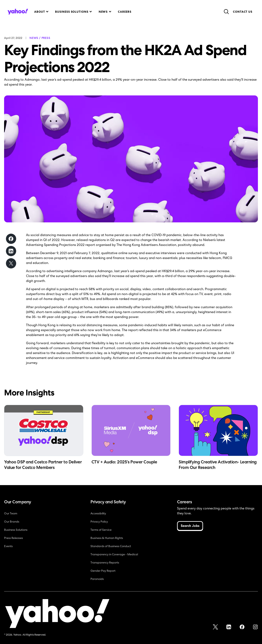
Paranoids (97, 579)
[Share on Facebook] (11, 239)
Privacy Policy (99, 522)
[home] (18, 12)
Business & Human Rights (107, 538)
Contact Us (243, 12)
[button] (41, 12)
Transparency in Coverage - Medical (114, 554)
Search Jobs (190, 526)
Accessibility (98, 513)
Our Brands (12, 522)
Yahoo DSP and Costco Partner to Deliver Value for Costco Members (43, 465)
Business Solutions (16, 530)
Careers (125, 12)
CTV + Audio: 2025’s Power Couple (124, 462)
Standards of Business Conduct (111, 546)
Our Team (11, 513)
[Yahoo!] (57, 614)
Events (8, 546)
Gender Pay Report (103, 571)
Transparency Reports (105, 563)
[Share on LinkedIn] (11, 251)
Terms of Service (101, 530)
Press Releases (14, 538)
